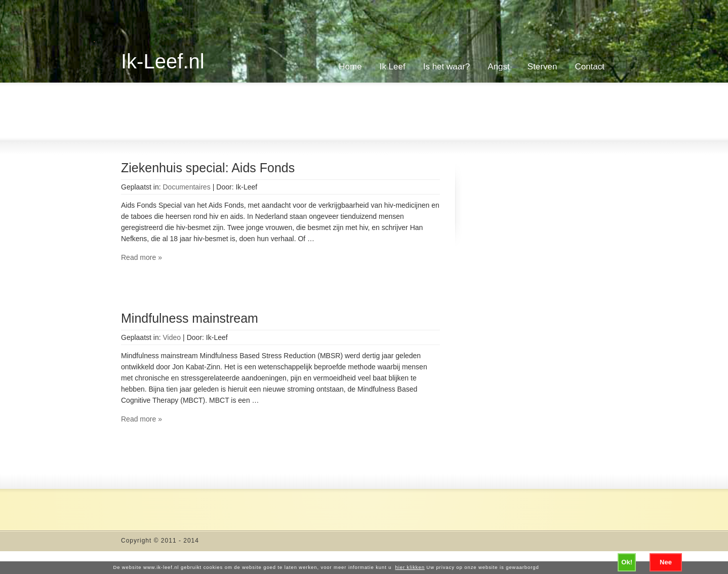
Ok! (627, 562)
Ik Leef (393, 67)
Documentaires (187, 187)
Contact (590, 67)
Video (172, 337)
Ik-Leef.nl (163, 61)
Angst (498, 67)
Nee (666, 562)
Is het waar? (447, 67)
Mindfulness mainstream (190, 318)
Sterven (542, 67)
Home (350, 67)
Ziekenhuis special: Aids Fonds (208, 168)
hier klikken (410, 567)
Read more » (141, 257)
